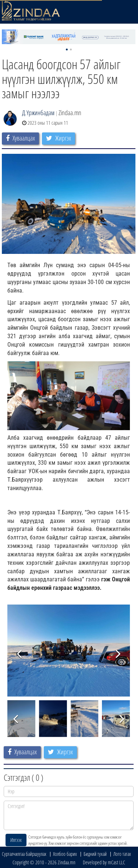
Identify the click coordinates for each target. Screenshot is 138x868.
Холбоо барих (65, 854)
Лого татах (122, 854)
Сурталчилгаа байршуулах (24, 854)
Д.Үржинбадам (38, 113)
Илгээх (16, 840)
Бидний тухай (95, 854)
